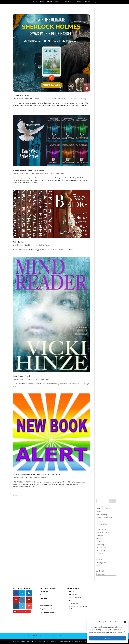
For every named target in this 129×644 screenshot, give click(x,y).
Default (60, 98)
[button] (125, 622)
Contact (67, 2)
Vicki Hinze (19, 98)
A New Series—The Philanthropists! (29, 170)
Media (87, 2)
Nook (45, 598)
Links (14, 636)
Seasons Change (102, 515)
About (50, 2)
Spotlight (76, 2)
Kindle (48, 595)
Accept (108, 638)
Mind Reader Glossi (21, 376)
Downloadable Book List (35, 636)
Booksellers (22, 636)
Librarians (47, 636)
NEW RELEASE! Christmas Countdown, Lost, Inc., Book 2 (37, 474)
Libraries (55, 636)
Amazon (43, 595)
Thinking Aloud (101, 563)
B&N (41, 598)
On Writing (82, 98)
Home (35, 2)
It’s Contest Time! (21, 95)
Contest (47, 98)
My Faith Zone (101, 548)
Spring (98, 521)
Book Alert (39, 98)
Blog (57, 2)
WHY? (98, 566)
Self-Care (99, 512)
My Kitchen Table (71, 98)
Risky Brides (18, 242)
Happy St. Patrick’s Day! (104, 518)
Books (43, 2)
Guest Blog (100, 545)
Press (62, 636)
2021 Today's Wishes (103, 532)
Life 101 (101, 556)
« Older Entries (18, 495)
